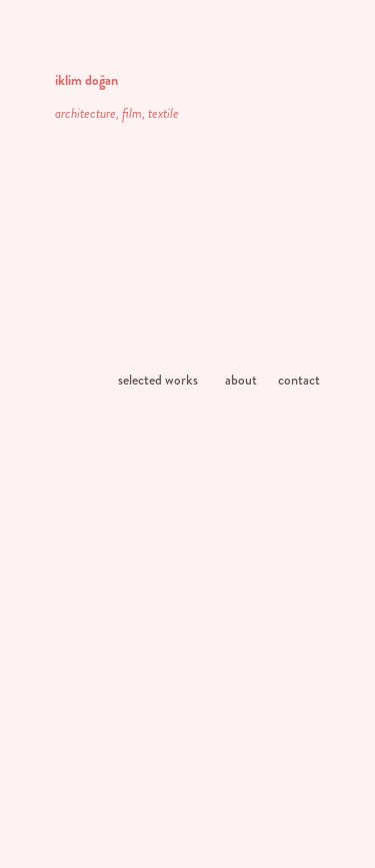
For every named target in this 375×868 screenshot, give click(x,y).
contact (299, 380)
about (241, 380)
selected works (158, 380)
